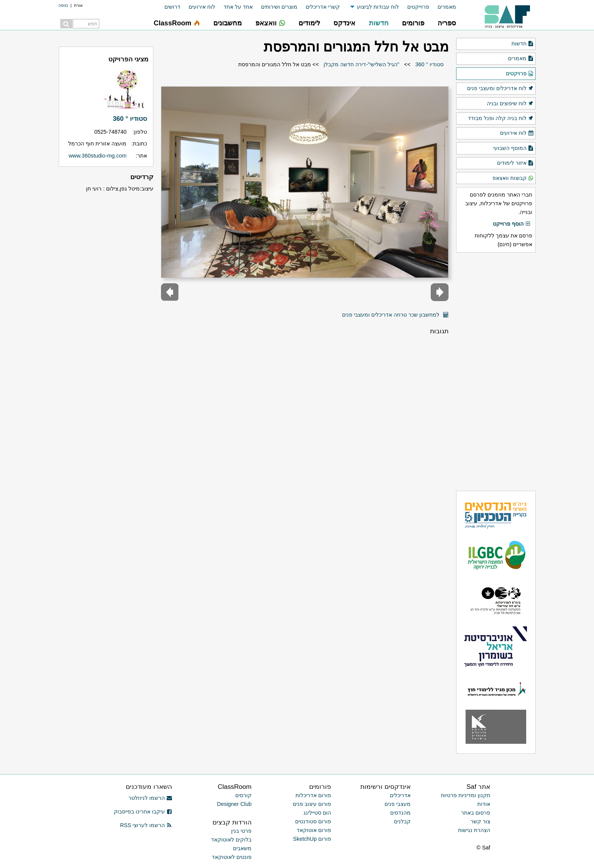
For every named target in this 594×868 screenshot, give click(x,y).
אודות (484, 804)
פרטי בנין (241, 831)
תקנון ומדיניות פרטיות (466, 795)
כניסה (63, 5)
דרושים (172, 7)
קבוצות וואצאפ (513, 178)
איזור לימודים (515, 163)
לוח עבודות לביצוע (378, 7)
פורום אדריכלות (313, 795)
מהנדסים (400, 813)
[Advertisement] (496, 372)
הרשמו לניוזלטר (150, 798)
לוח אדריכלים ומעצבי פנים (500, 89)
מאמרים (447, 7)
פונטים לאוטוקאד (232, 857)
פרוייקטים (418, 7)
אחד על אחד (238, 7)
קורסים (243, 795)
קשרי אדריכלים (323, 7)
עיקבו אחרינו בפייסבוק (143, 812)
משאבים (242, 848)
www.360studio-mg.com (98, 156)
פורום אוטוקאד (314, 830)
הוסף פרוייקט (512, 224)
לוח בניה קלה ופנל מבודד (501, 119)
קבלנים (402, 821)
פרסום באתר (476, 813)
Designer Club (234, 804)
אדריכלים (400, 795)
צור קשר (480, 821)
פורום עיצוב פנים (312, 804)
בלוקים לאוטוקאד (231, 840)
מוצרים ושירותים (279, 7)
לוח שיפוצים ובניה (510, 104)
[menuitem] (443, 7)
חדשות (523, 44)
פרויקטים (520, 74)
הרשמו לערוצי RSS (146, 825)
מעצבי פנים (398, 804)
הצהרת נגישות (474, 830)
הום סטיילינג (317, 813)
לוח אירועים (202, 7)
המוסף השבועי (513, 148)
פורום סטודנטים (313, 821)
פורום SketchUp (312, 839)
